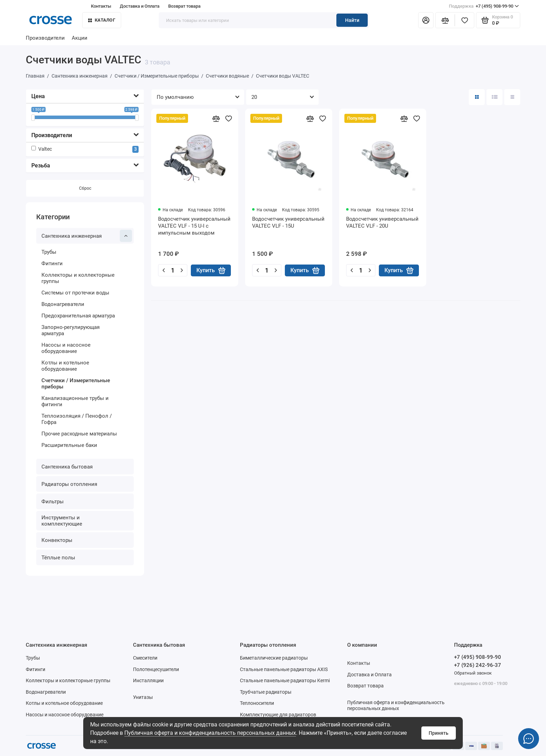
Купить (211, 270)
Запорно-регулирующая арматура (71, 330)
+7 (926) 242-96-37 (478, 665)
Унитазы (143, 697)
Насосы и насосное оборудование (66, 348)
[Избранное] (465, 20)
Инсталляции (148, 680)
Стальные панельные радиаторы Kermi (285, 680)
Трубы (49, 252)
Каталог (102, 20)
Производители (45, 38)
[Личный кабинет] (426, 20)
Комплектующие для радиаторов (278, 715)
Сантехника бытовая (67, 467)
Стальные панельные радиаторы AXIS (284, 669)
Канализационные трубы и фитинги (75, 401)
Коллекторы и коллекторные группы (78, 278)
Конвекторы (57, 540)
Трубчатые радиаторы (266, 692)
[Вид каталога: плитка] (477, 97)
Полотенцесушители (156, 669)
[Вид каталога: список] (494, 97)
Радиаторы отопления (69, 484)
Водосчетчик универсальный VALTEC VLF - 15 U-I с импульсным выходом (194, 226)
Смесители (145, 658)
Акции (80, 38)
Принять (439, 733)
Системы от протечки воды (75, 293)
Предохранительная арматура (78, 316)
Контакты (101, 6)
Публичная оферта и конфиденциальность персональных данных (210, 733)
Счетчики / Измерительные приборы (76, 384)
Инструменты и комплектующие (62, 521)
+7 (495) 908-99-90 (484, 6)
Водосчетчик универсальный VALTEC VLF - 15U (288, 222)
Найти (352, 20)
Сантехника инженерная (87, 236)
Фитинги (52, 263)
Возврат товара (184, 6)
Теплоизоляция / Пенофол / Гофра (77, 419)
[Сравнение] (445, 20)
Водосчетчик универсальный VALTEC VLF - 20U (382, 222)
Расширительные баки (69, 445)
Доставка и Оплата (140, 6)
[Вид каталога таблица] (512, 97)
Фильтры (53, 502)
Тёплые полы (58, 558)
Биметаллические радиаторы (274, 658)
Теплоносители (257, 703)
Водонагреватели (63, 304)
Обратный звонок (473, 673)
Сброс (85, 188)
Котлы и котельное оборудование (65, 366)
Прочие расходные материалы (79, 434)
